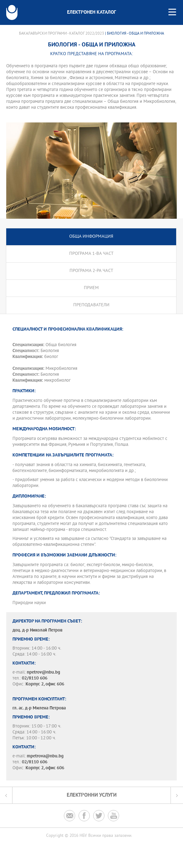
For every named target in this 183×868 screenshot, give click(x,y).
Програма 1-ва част (91, 254)
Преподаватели (91, 305)
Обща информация (91, 237)
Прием (91, 288)
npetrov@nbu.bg (43, 672)
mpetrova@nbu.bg (45, 756)
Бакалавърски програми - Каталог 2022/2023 (62, 34)
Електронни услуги (92, 795)
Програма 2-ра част (91, 271)
